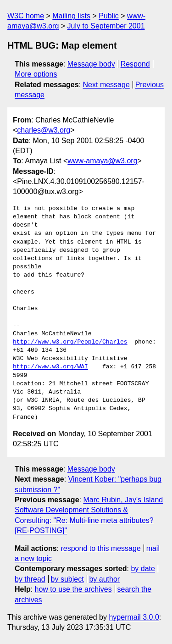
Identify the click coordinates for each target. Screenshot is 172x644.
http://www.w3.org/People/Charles (70, 342)
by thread (30, 579)
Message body (91, 64)
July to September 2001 (106, 26)
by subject (67, 579)
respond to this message (100, 548)
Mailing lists (71, 16)
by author (104, 579)
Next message (106, 85)
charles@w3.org (44, 130)
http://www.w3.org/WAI (50, 367)
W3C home (26, 16)
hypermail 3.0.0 (134, 617)
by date (143, 569)
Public (109, 16)
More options (36, 74)
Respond (135, 64)
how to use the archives (73, 589)
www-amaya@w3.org (102, 161)
